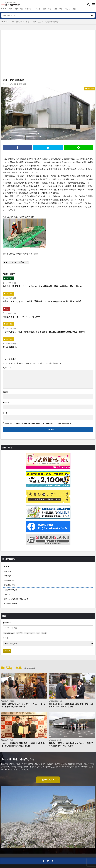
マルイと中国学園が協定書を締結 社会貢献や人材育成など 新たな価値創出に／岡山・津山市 (24, 744)
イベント (37, 9)
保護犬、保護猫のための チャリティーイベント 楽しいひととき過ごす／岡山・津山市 (24, 705)
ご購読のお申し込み (11, 590)
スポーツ (28, 9)
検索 (6, 651)
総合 (74, 9)
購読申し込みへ (48, 780)
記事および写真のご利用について (16, 599)
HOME (4, 9)
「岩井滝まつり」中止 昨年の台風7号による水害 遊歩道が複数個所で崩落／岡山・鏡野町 (44, 332)
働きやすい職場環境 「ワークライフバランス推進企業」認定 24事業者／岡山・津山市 (43, 286)
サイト (5, 413)
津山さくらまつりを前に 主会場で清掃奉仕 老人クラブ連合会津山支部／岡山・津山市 (42, 301)
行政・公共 (9, 278)
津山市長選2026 (9, 633)
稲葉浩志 (20, 633)
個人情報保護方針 (11, 604)
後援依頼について (11, 581)
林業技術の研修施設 (52, 22)
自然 (55, 9)
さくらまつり (29, 633)
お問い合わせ (9, 594)
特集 (10, 9)
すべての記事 (17, 22)
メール (6, 402)
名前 (5, 392)
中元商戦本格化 (10, 347)
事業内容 (8, 576)
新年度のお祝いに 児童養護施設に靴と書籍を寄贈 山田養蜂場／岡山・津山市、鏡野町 (71, 705)
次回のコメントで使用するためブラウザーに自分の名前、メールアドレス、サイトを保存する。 (39, 424)
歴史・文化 (47, 9)
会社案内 (8, 571)
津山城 (44, 633)
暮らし (68, 9)
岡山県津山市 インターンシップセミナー (21, 317)
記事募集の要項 (10, 585)
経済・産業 (37, 22)
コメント (7, 368)
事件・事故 (19, 9)
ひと (61, 9)
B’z (38, 633)
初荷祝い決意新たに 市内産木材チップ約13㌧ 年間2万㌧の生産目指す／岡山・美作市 (71, 744)
